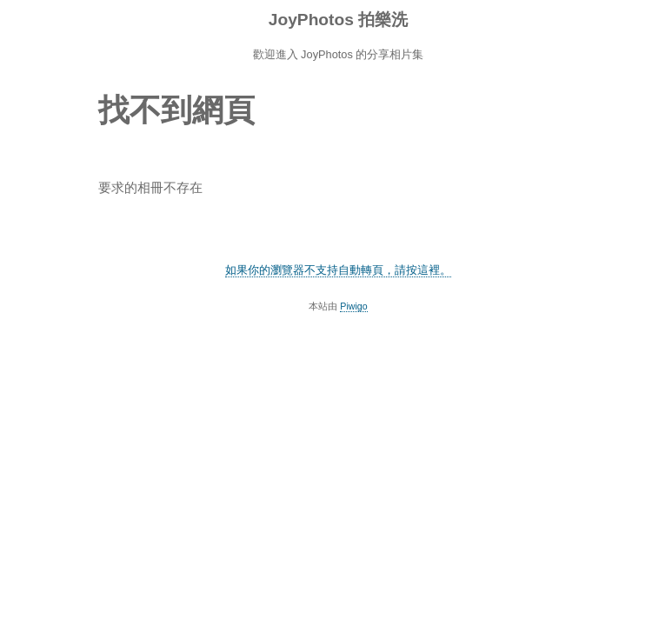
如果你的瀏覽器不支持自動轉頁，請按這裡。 (338, 270)
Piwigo (353, 306)
